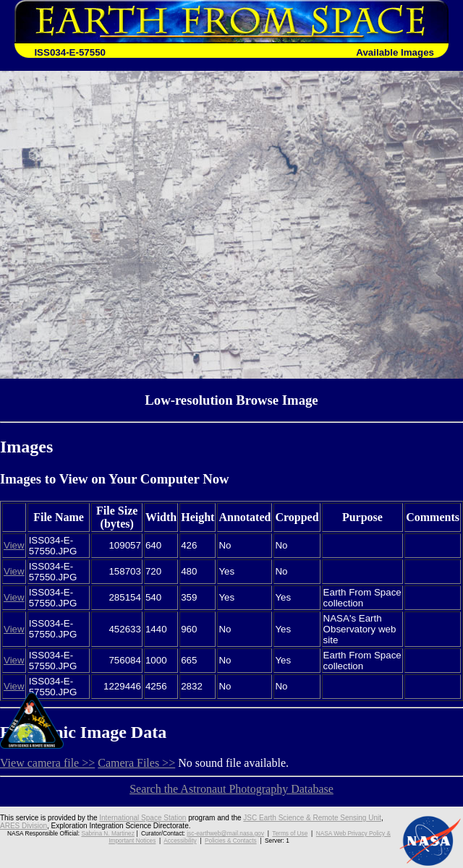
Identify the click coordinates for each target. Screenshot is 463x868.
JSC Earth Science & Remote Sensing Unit (312, 818)
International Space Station (143, 818)
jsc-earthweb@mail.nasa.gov (225, 833)
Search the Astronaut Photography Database (231, 789)
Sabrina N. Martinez (107, 833)
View (14, 545)
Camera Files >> (136, 763)
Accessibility (180, 841)
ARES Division (24, 826)
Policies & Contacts (231, 841)
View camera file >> (47, 763)
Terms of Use (290, 833)
